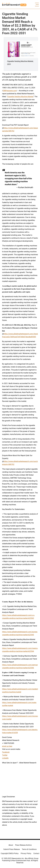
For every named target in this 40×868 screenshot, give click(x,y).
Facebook (6, 752)
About (11, 845)
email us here (7, 746)
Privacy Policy (26, 853)
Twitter (5, 755)
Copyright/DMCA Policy (10, 853)
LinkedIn (5, 758)
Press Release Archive (23, 845)
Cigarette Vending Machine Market (20, 97)
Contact (36, 853)
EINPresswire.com (10, 91)
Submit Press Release (12, 849)
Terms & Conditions (29, 849)
